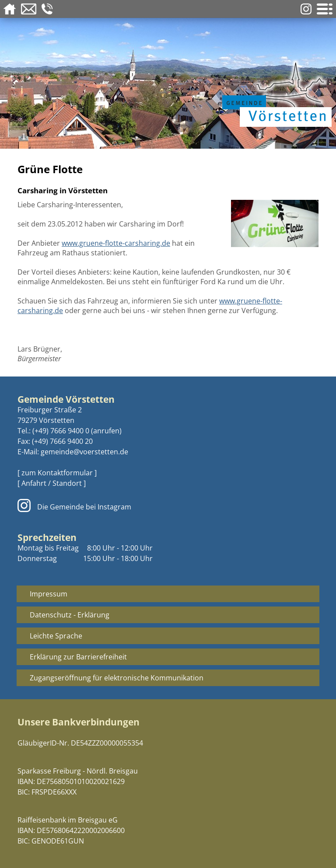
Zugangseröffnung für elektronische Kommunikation (117, 678)
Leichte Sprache (56, 636)
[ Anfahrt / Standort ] (52, 483)
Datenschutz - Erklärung (70, 615)
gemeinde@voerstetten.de (84, 452)
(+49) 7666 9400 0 (61, 431)
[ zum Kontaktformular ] (57, 473)
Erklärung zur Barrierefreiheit (78, 657)
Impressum (49, 594)
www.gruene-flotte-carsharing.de (116, 243)
